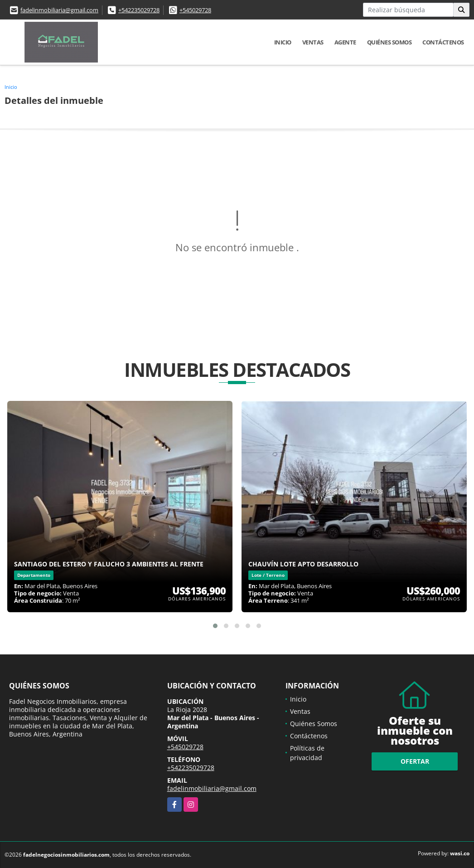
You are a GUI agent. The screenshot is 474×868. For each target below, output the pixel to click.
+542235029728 (139, 10)
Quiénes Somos (389, 42)
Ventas (313, 42)
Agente (345, 42)
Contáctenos (443, 42)
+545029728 (195, 10)
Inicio (283, 42)
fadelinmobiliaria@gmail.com (59, 10)
